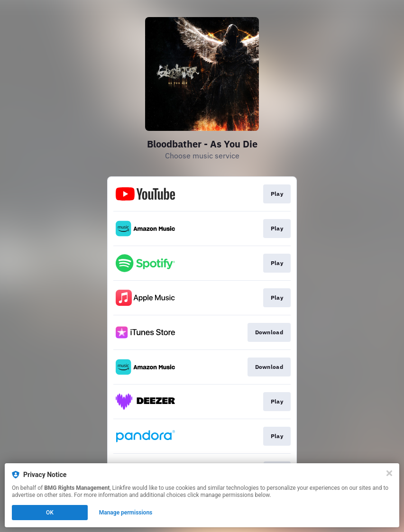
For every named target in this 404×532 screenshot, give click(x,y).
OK (50, 513)
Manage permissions (126, 513)
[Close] (389, 473)
